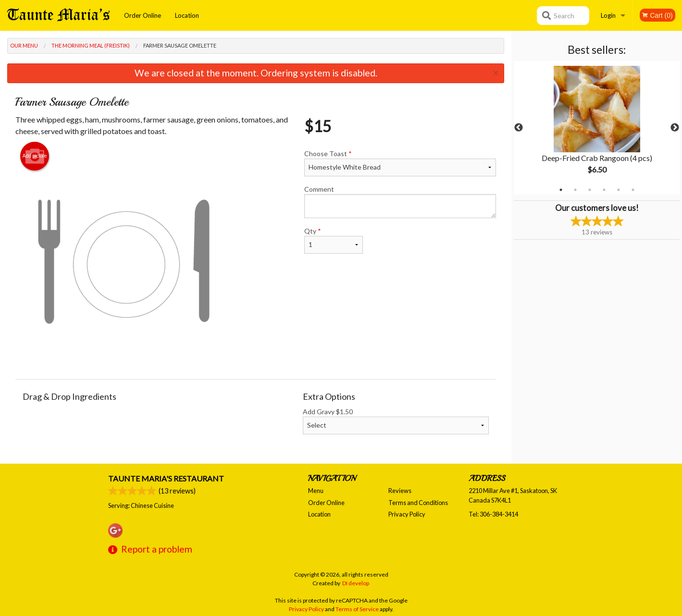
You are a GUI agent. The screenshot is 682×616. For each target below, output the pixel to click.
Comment (400, 202)
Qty (334, 240)
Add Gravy (396, 421)
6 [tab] (633, 190)
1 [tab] (561, 190)
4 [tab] (604, 190)
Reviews (400, 491)
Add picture (35, 156)
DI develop (356, 583)
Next (675, 128)
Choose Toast (400, 163)
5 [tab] (619, 190)
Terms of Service (357, 609)
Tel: (493, 514)
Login (608, 15)
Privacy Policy (407, 514)
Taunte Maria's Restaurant (166, 478)
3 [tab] (590, 190)
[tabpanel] (597, 128)
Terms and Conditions (418, 503)
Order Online (143, 15)
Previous (519, 128)
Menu (316, 491)
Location (187, 15)
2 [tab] (575, 190)
